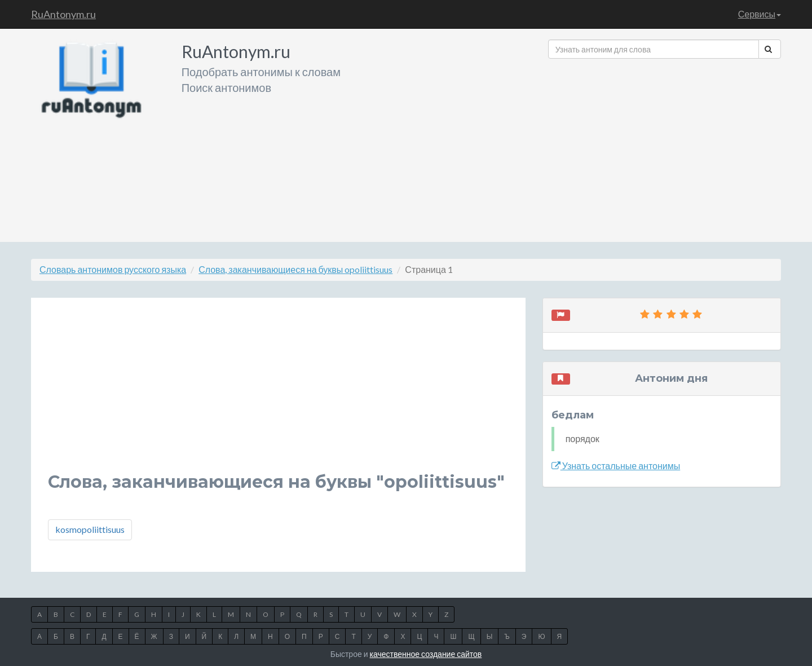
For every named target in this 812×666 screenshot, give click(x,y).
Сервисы (760, 14)
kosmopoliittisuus (90, 529)
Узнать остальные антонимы (616, 466)
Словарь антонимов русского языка (113, 269)
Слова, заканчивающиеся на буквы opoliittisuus (295, 269)
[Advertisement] (665, 146)
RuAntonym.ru (63, 14)
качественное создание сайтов (426, 654)
